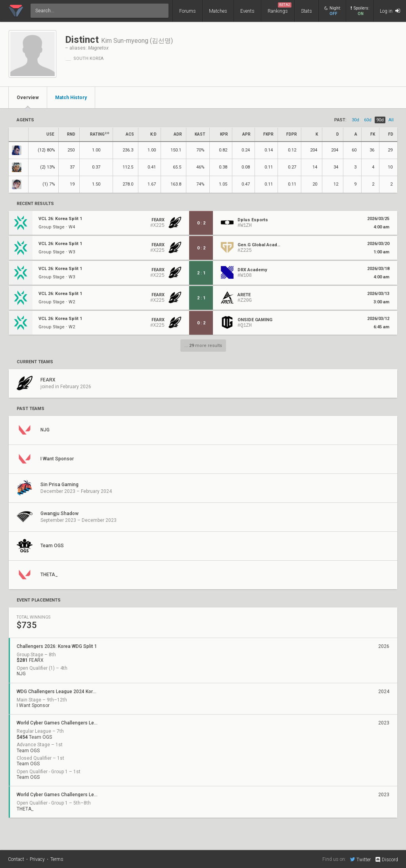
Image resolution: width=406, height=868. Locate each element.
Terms (57, 859)
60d (368, 120)
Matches (218, 11)
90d (380, 120)
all (391, 120)
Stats (306, 11)
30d (355, 120)
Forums (188, 11)
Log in (390, 11)
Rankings (280, 8)
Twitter (360, 859)
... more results (203, 346)
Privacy (37, 859)
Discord (386, 860)
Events (247, 11)
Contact (16, 859)
